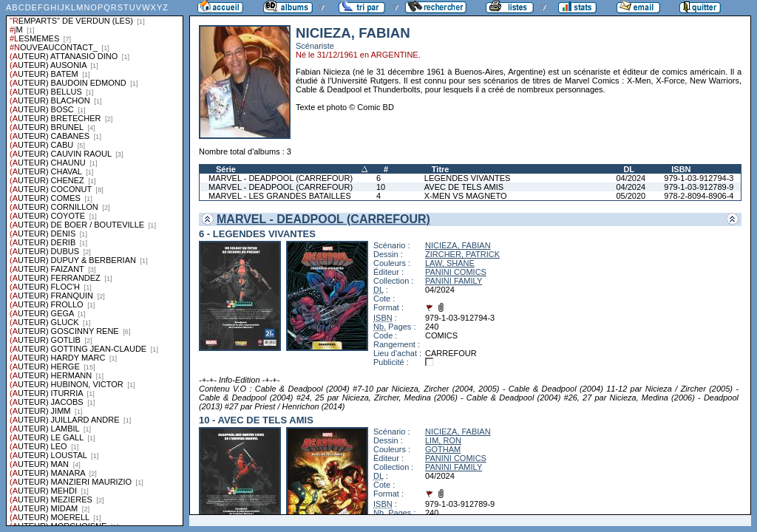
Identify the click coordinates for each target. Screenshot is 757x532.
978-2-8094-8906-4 (699, 196)
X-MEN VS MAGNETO (466, 196)
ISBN (681, 169)
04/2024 (631, 178)
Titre (441, 169)
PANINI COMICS (456, 272)
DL (629, 169)
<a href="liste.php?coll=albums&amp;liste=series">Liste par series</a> (95, 263)
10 (381, 187)
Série (226, 169)
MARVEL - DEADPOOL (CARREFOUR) (281, 178)
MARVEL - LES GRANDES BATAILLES (280, 196)
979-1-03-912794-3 (699, 178)
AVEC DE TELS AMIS (464, 187)
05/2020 (631, 196)
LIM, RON (443, 440)
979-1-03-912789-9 (699, 187)
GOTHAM (443, 449)
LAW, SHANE (450, 263)
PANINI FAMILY (454, 281)
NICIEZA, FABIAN (458, 245)
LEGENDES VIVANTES (468, 178)
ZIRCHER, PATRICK (462, 254)
